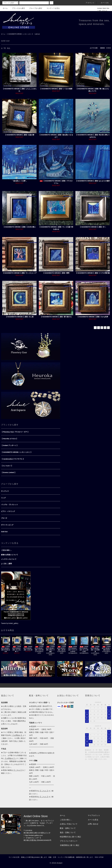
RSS (96, 857)
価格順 (102, 48)
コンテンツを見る (52, 8)
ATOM (101, 857)
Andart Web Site (102, 8)
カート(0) (103, 3)
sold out (37, 34)
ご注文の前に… (6, 550)
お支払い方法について (69, 824)
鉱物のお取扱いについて (10, 555)
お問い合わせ (101, 11)
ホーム (5, 8)
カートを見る (93, 820)
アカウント (89, 3)
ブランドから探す (17, 8)
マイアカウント (94, 815)
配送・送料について (68, 828)
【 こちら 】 (18, 770)
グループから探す (34, 8)
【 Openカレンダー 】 (33, 838)
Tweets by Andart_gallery (10, 623)
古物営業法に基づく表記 (70, 845)
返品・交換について (68, 832)
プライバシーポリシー (69, 841)
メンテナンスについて (9, 559)
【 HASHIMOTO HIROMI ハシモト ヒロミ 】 (20, 34)
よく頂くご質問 (6, 564)
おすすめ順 (94, 48)
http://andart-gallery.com (34, 835)
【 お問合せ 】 (17, 735)
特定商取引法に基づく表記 (70, 837)
